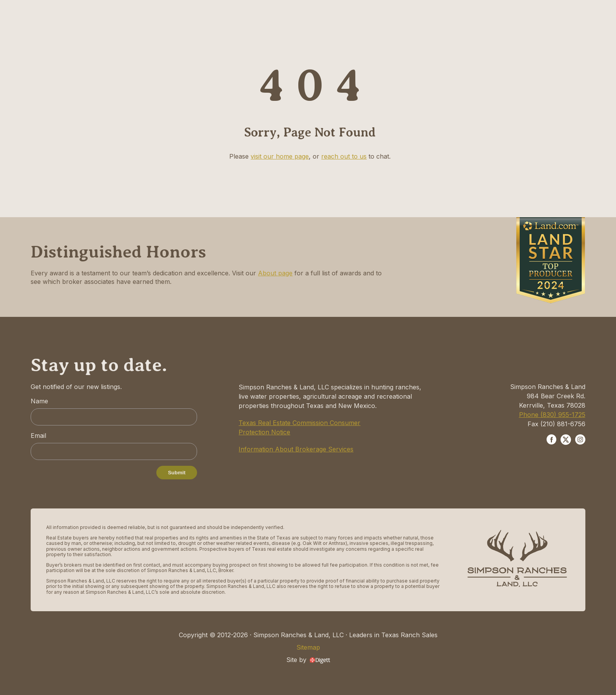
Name (39, 401)
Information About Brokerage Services (296, 449)
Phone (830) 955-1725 (552, 415)
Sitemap (308, 647)
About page (275, 273)
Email (38, 436)
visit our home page (280, 156)
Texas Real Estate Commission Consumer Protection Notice (299, 427)
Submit (177, 473)
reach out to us (344, 156)
